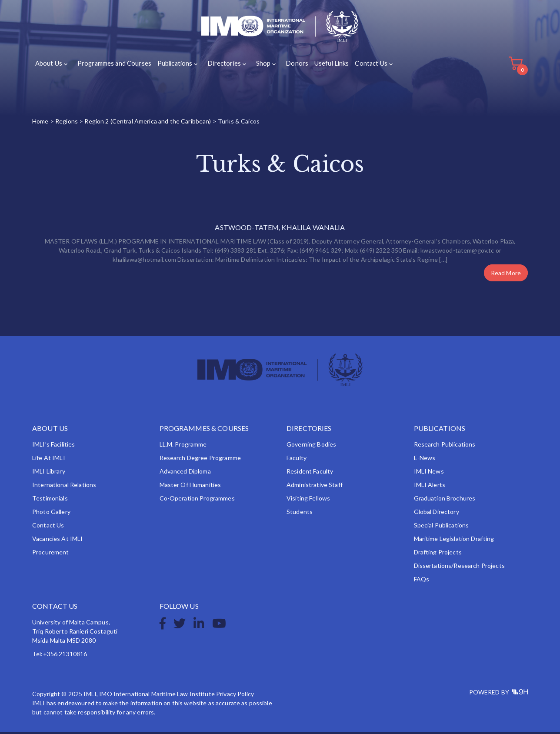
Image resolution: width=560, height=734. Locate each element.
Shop (256, 66)
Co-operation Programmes (197, 500)
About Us (48, 66)
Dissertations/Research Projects (459, 568)
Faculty (297, 460)
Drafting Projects (438, 554)
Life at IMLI (49, 460)
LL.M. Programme (183, 446)
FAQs (422, 581)
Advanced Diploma (185, 473)
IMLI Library (49, 473)
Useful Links (321, 66)
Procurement (51, 554)
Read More (506, 275)
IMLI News (429, 473)
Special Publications (442, 527)
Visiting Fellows (308, 500)
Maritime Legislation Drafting (454, 541)
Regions (67, 124)
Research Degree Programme (200, 460)
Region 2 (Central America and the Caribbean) (148, 124)
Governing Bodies (311, 446)
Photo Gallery (51, 514)
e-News (425, 460)
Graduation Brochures (445, 500)
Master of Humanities (190, 487)
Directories (219, 66)
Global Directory (437, 514)
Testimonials (50, 500)
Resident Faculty (310, 473)
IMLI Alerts (430, 487)
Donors (287, 66)
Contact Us (360, 66)
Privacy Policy (235, 696)
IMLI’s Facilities (53, 446)
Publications (172, 66)
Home (40, 124)
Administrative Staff (315, 487)
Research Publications (445, 446)
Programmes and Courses (112, 66)
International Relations (64, 487)
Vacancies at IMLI (57, 541)
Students (300, 514)
